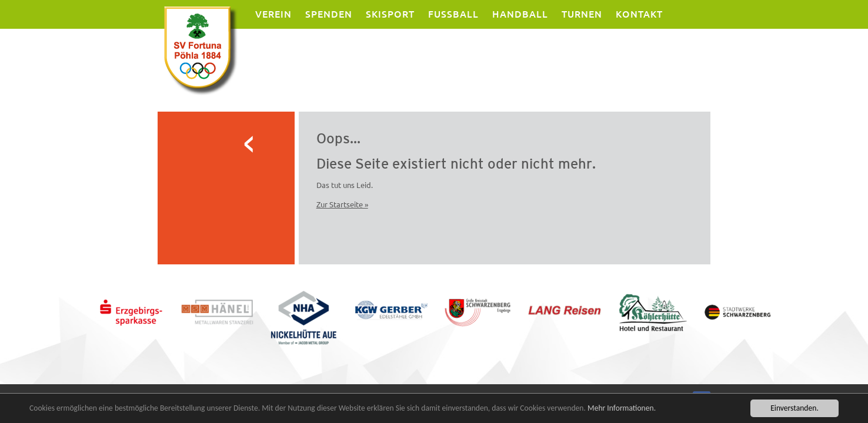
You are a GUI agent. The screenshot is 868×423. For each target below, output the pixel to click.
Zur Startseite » (342, 204)
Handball (520, 14)
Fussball (453, 14)
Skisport (390, 14)
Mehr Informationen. (622, 409)
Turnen (582, 14)
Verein (273, 14)
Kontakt (639, 14)
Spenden (329, 14)
